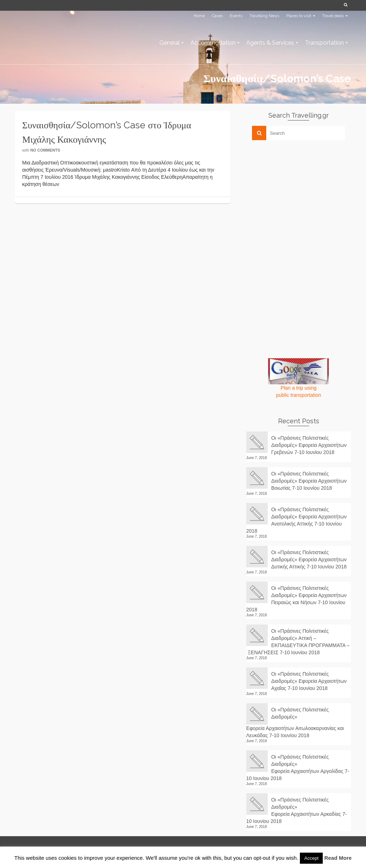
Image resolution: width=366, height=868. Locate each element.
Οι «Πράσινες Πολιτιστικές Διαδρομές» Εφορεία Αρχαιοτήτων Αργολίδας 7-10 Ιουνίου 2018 (298, 768)
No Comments (45, 150)
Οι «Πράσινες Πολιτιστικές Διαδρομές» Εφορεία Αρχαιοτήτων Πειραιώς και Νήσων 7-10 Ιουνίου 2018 (296, 599)
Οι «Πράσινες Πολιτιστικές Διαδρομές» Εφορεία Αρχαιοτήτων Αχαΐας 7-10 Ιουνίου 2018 (309, 681)
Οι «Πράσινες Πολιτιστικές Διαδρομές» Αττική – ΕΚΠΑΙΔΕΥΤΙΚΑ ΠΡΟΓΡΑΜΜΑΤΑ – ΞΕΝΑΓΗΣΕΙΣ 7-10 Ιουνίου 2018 (298, 642)
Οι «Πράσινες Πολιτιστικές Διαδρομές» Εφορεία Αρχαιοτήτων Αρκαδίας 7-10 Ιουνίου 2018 (297, 810)
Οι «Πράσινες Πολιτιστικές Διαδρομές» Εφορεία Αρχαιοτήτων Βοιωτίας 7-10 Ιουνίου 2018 (309, 481)
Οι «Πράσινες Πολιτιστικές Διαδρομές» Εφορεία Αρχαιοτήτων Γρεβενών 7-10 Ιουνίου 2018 (309, 445)
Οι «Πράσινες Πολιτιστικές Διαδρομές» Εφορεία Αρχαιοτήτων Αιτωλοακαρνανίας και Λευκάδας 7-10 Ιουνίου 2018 (295, 722)
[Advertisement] (300, 196)
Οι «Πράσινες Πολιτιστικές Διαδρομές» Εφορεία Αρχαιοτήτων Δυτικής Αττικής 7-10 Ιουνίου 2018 (309, 559)
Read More (338, 858)
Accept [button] (311, 858)
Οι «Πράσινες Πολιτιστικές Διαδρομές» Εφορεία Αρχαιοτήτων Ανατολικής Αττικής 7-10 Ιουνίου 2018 (296, 520)
